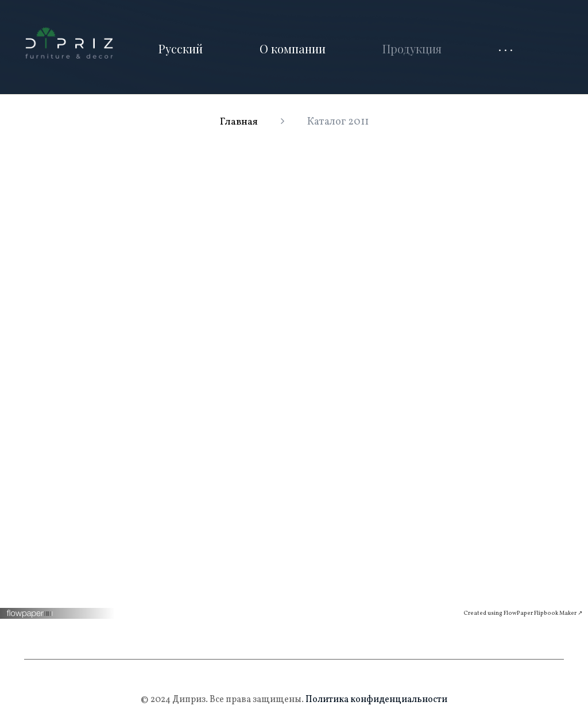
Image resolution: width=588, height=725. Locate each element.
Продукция (412, 49)
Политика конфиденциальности (376, 700)
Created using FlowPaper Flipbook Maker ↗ (523, 613)
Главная (239, 122)
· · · (506, 49)
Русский (181, 49)
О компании (293, 49)
